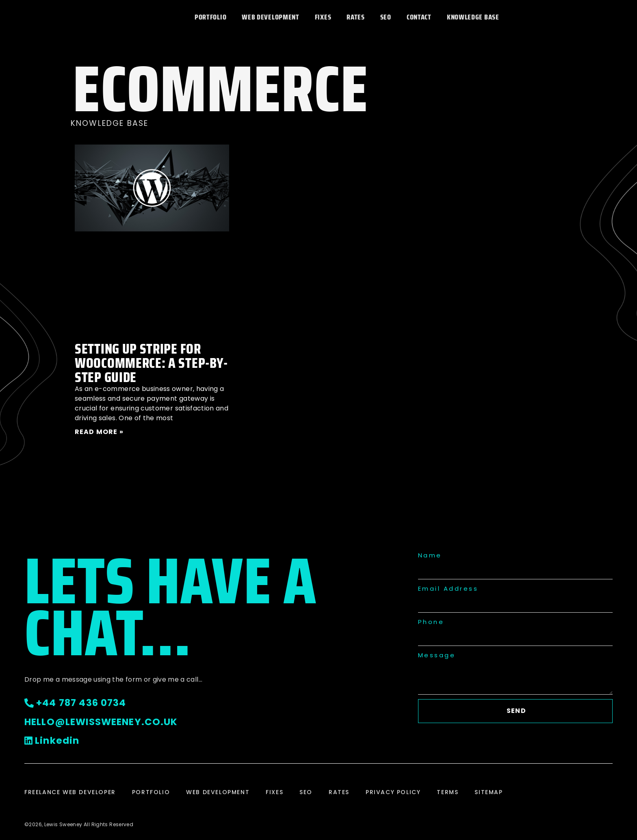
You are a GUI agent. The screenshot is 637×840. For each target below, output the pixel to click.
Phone (431, 622)
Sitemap (489, 792)
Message (437, 655)
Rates (356, 17)
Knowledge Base (473, 17)
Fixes (323, 17)
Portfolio (210, 17)
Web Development (271, 17)
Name (430, 555)
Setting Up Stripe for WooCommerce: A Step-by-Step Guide (151, 363)
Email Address (448, 588)
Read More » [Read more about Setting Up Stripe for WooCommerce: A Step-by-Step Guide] (99, 432)
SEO (386, 17)
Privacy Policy (393, 792)
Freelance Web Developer (70, 792)
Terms (447, 792)
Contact (419, 17)
